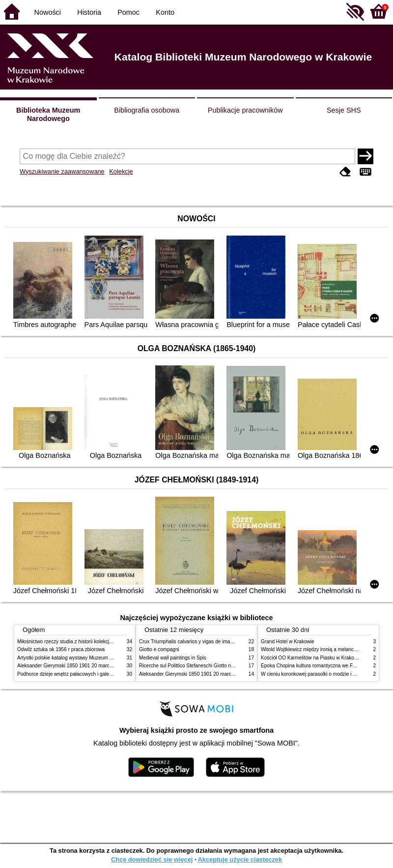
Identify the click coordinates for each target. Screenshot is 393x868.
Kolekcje (121, 171)
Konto (165, 12)
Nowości (48, 12)
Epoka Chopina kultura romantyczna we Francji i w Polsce (324, 666)
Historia (89, 12)
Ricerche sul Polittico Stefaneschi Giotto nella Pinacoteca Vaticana (212, 666)
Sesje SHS (344, 110)
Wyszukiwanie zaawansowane (62, 171)
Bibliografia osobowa (147, 110)
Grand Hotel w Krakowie (288, 642)
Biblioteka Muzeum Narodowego (48, 114)
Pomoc (128, 12)
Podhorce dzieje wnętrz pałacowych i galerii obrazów (75, 674)
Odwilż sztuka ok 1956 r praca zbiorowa (61, 649)
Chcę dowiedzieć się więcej (152, 859)
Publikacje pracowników (245, 110)
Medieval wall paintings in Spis (173, 658)
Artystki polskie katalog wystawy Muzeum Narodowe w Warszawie (90, 658)
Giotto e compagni (159, 649)
